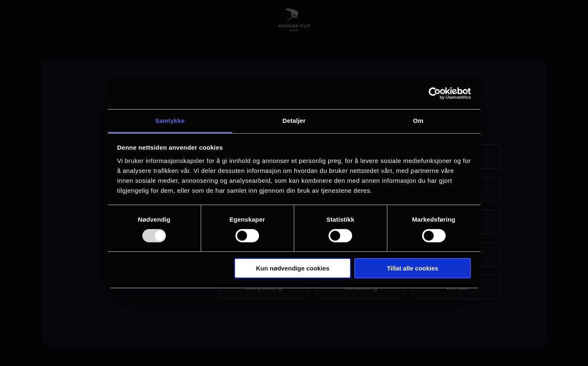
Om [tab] (418, 120)
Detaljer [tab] (294, 120)
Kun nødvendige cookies (293, 268)
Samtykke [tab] (170, 120)
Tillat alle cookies (413, 268)
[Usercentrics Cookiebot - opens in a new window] (435, 93)
